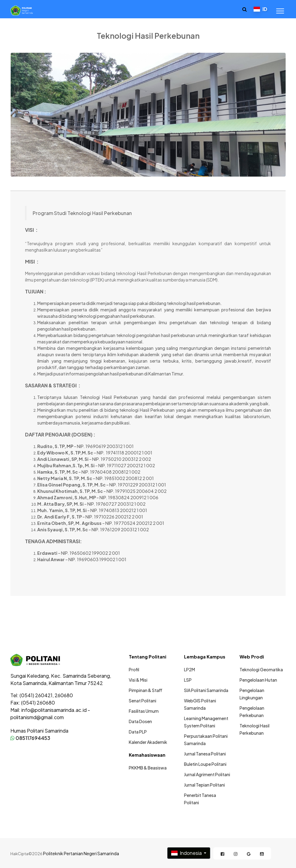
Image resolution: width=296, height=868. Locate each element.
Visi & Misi (138, 680)
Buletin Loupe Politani (205, 764)
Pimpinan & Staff (146, 690)
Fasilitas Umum (144, 711)
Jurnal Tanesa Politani (205, 754)
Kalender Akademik (148, 742)
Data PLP (138, 732)
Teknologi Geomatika (261, 669)
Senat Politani (143, 701)
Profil (134, 669)
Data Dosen (140, 721)
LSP (188, 680)
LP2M (190, 669)
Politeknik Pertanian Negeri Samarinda (81, 853)
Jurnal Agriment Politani (207, 774)
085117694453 (30, 738)
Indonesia (187, 853)
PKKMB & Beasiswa (148, 768)
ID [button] (260, 9)
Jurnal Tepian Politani (204, 785)
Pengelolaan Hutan (258, 680)
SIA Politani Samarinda (206, 690)
